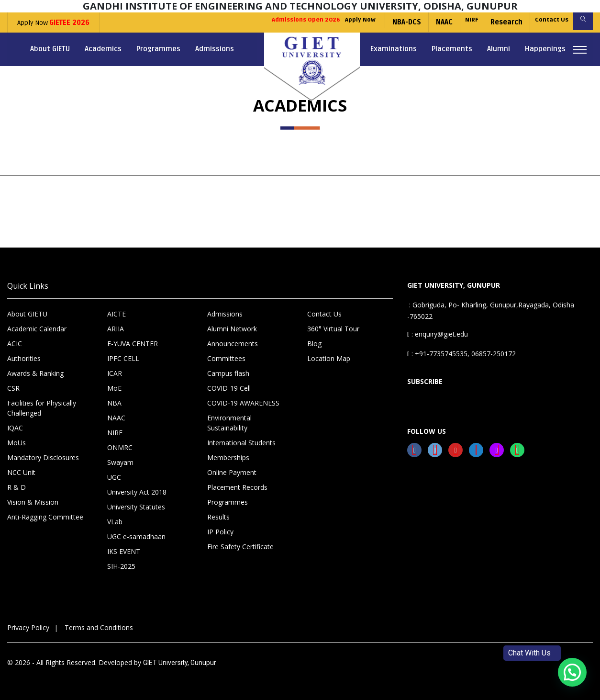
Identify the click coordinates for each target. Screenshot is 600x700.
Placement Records (237, 487)
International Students (241, 443)
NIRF (454, 22)
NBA (114, 403)
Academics (103, 49)
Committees (226, 358)
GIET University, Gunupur (180, 663)
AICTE (117, 314)
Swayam (120, 462)
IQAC (15, 428)
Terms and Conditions (99, 627)
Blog (314, 344)
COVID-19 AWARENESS (243, 403)
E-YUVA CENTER (133, 344)
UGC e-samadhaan (136, 536)
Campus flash (228, 373)
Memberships (228, 457)
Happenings (545, 49)
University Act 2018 (137, 492)
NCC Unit (21, 472)
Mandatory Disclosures (43, 457)
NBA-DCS (386, 22)
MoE (114, 388)
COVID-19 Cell (229, 388)
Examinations (394, 49)
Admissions (215, 49)
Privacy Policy (28, 627)
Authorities (24, 358)
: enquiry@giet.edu (438, 334)
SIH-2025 (121, 566)
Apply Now (53, 23)
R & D (17, 487)
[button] (572, 672)
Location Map (329, 358)
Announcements (233, 344)
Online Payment (232, 472)
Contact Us (542, 22)
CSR (13, 388)
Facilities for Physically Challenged (42, 408)
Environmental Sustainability (229, 423)
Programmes (158, 49)
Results (218, 517)
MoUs (17, 443)
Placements (452, 49)
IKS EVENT (124, 551)
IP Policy (220, 532)
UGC (114, 477)
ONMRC (120, 447)
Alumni (499, 49)
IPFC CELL (123, 358)
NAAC (424, 22)
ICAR (115, 373)
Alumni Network (232, 329)
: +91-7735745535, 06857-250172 (461, 354)
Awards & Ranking (35, 373)
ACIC (15, 344)
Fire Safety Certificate (240, 547)
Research (493, 22)
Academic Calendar (37, 329)
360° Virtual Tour (333, 329)
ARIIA (116, 329)
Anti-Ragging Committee (45, 517)
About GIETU (50, 49)
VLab (115, 522)
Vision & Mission (33, 502)
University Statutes (136, 507)
